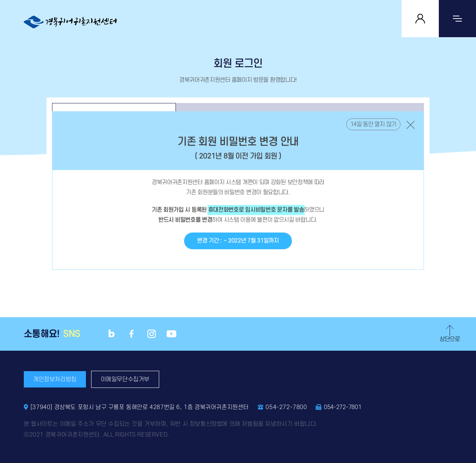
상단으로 (450, 334)
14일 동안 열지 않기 (373, 131)
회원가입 (362, 115)
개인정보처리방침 (55, 379)
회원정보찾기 (238, 115)
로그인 (114, 115)
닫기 (411, 132)
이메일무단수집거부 (125, 379)
